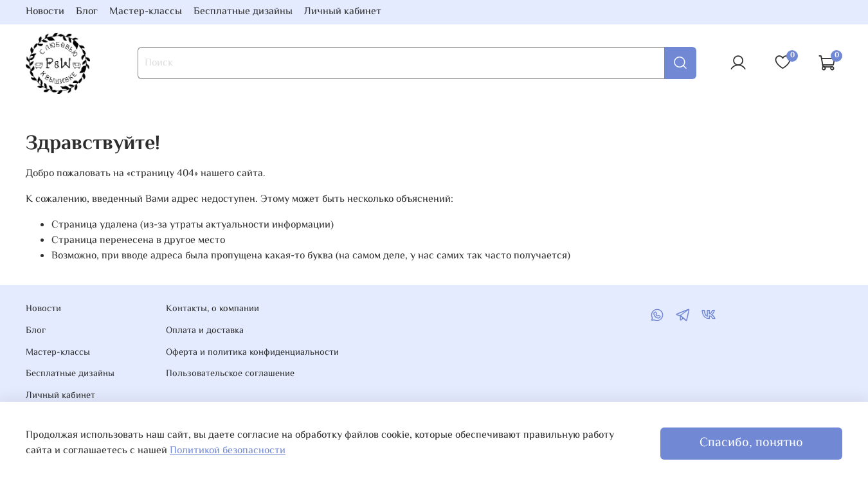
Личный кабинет (343, 12)
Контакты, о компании (212, 309)
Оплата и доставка (205, 331)
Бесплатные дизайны (243, 12)
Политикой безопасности (228, 451)
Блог (87, 12)
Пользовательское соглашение (230, 374)
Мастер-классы (146, 12)
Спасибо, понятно (751, 443)
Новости (45, 12)
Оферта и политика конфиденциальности (252, 353)
